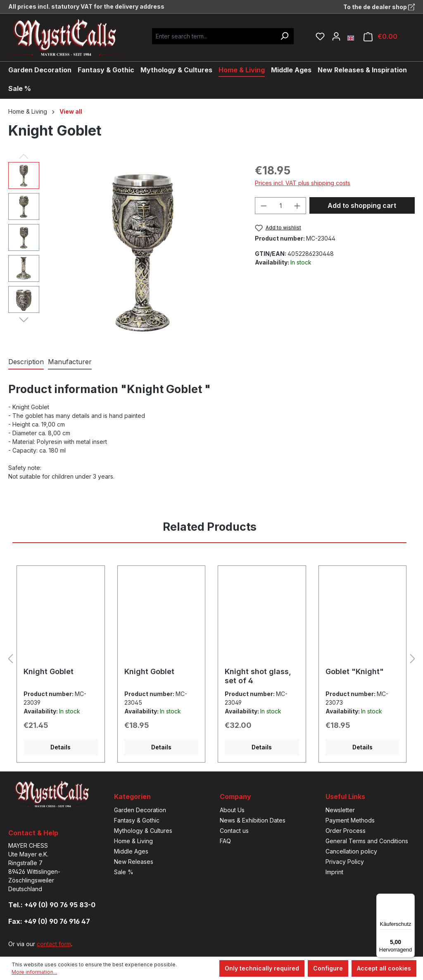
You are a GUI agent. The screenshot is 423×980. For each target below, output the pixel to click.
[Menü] (410, 899)
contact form (54, 944)
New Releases (134, 862)
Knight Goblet (49, 671)
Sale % (124, 872)
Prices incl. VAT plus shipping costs (303, 183)
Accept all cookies (384, 968)
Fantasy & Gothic (137, 820)
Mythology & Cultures (143, 831)
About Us (232, 810)
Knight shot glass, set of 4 (258, 676)
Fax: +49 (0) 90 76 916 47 (49, 921)
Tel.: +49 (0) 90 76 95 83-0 (52, 905)
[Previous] (24, 156)
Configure (328, 968)
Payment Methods (350, 820)
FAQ (225, 841)
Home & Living (133, 841)
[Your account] (336, 36)
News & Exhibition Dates (253, 820)
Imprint (334, 872)
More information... (34, 972)
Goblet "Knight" (355, 671)
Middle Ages (131, 851)
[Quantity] (281, 206)
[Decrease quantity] (264, 206)
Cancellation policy (351, 851)
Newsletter (340, 810)
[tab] (26, 362)
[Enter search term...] (214, 36)
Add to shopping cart (362, 205)
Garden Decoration (140, 810)
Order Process (346, 831)
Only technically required (262, 968)
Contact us (234, 831)
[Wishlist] (320, 36)
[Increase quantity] (297, 206)
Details (61, 747)
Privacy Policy (345, 862)
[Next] (24, 319)
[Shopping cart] (380, 37)
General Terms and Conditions (367, 841)
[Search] (284, 36)
